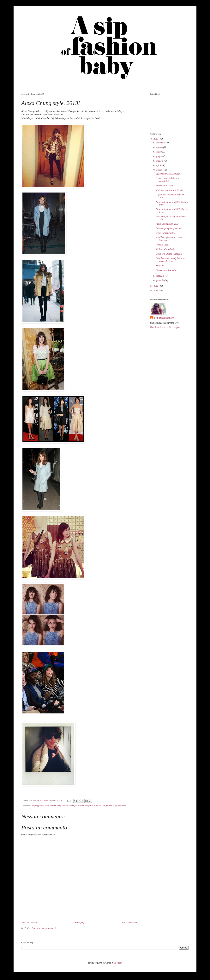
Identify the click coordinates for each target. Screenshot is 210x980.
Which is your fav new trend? (169, 190)
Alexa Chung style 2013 (88, 805)
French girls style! (164, 186)
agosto (160, 147)
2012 (156, 286)
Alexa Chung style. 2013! (168, 224)
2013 (156, 139)
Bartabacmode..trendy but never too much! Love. (171, 260)
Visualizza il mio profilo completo (166, 327)
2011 (156, 291)
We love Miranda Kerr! (167, 249)
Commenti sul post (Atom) (44, 928)
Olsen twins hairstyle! (166, 233)
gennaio (160, 280)
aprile (159, 165)
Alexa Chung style (69, 805)
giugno (160, 156)
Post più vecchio (130, 923)
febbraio (161, 276)
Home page (80, 923)
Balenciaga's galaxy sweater (169, 228)
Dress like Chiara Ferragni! (169, 254)
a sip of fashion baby (164, 318)
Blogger (118, 963)
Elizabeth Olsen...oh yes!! (168, 174)
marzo (160, 170)
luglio (159, 152)
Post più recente (30, 923)
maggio (160, 161)
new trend (122, 805)
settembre (161, 143)
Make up (160, 266)
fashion (102, 805)
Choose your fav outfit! (167, 270)
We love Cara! (162, 245)
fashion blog (111, 805)
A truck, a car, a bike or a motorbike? (168, 180)
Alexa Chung (55, 805)
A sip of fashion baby (40, 805)
